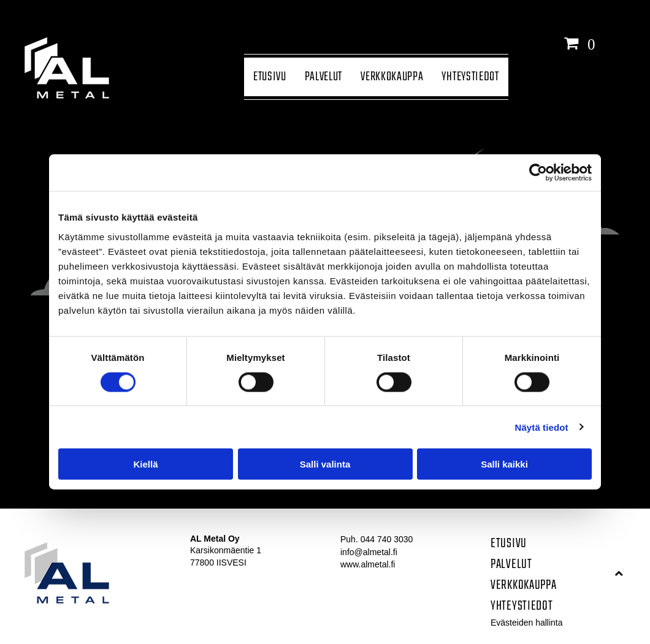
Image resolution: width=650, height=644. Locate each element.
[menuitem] (270, 77)
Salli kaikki (504, 464)
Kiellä (145, 464)
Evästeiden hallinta (527, 623)
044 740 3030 (387, 539)
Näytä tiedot (542, 427)
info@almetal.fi (369, 552)
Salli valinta (325, 464)
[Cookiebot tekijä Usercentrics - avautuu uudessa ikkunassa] (538, 173)
